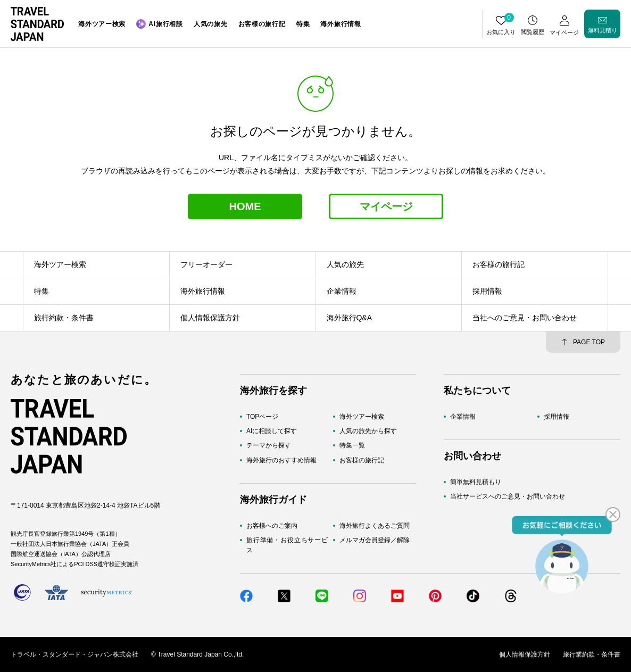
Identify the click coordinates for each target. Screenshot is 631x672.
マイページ (386, 206)
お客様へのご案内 (272, 526)
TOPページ (262, 417)
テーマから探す (269, 445)
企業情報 (463, 417)
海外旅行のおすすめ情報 (281, 460)
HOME (245, 206)
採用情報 (557, 417)
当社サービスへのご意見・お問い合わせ (508, 496)
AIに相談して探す (272, 431)
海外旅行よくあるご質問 (375, 526)
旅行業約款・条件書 (592, 654)
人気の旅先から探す (368, 431)
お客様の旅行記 (362, 460)
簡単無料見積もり (476, 482)
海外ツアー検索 (362, 417)
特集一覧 (352, 445)
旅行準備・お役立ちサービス (287, 545)
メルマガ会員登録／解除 (375, 540)
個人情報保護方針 (525, 654)
